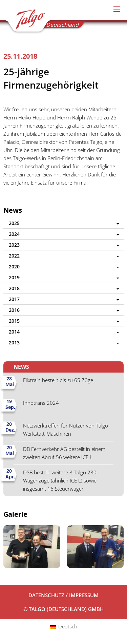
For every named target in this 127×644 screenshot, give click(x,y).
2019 (14, 277)
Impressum (84, 595)
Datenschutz (46, 595)
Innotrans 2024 (41, 403)
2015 (14, 321)
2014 (14, 332)
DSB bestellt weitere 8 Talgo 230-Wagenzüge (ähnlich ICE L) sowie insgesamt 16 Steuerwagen (61, 480)
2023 (14, 245)
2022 (14, 256)
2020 (14, 267)
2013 (14, 343)
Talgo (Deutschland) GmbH (28, 21)
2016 (14, 310)
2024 (14, 234)
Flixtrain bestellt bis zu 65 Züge (58, 380)
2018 (14, 288)
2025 (14, 223)
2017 (14, 299)
